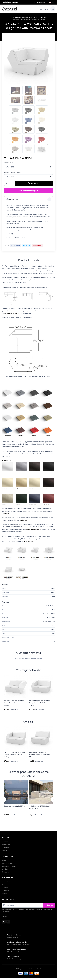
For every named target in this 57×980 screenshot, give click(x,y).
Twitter (27, 245)
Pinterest (37, 245)
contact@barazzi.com (10, 2)
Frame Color (9, 163)
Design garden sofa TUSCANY (14, 806)
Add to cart (34, 183)
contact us (5, 513)
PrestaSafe (38, 969)
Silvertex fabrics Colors (12, 173)
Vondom (52, 588)
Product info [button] (29, 199)
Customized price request (28, 191)
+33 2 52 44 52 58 (39, 2)
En (52, 2)
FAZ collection (28, 541)
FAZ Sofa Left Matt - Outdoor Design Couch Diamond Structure (14, 703)
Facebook (15, 245)
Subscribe (49, 905)
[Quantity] (9, 183)
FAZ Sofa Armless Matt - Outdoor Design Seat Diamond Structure (40, 755)
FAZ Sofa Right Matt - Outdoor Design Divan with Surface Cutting (40, 703)
